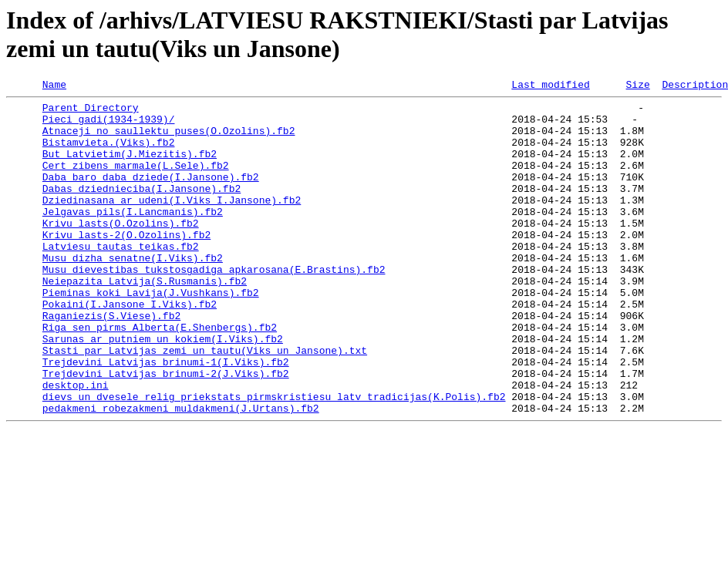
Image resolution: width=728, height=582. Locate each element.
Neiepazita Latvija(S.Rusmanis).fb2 (145, 320)
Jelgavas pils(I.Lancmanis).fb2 (133, 237)
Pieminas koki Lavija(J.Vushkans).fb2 (151, 334)
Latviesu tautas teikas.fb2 (121, 278)
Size (637, 86)
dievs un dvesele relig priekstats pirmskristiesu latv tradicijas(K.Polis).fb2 (274, 459)
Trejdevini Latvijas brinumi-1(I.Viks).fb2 (166, 417)
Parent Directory (91, 112)
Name (54, 86)
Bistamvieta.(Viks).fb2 (109, 153)
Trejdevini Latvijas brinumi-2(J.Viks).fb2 (166, 431)
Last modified (550, 86)
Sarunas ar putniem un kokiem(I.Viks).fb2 (163, 389)
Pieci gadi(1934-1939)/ (109, 126)
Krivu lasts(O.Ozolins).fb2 (121, 251)
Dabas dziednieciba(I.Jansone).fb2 (142, 209)
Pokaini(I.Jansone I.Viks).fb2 (130, 348)
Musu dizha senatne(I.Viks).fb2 (133, 292)
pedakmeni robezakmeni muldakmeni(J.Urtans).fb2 (181, 473)
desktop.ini (76, 445)
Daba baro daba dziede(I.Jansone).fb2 (151, 195)
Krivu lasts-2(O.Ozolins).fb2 (126, 264)
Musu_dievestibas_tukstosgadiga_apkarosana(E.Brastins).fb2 (214, 306)
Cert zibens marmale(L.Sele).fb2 (136, 181)
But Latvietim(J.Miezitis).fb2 (130, 167)
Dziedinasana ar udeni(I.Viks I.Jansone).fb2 (172, 223)
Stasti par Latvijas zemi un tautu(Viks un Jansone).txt (205, 403)
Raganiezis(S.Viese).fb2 (111, 362)
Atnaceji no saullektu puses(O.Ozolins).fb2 (169, 140)
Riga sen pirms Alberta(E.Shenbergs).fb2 (160, 375)
